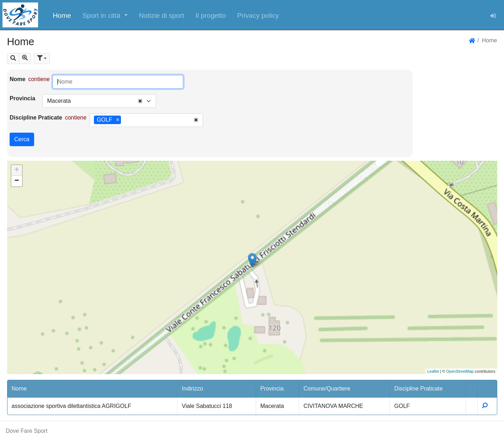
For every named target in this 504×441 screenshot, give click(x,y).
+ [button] (17, 170)
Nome (17, 79)
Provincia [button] (272, 389)
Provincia (22, 98)
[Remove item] (118, 120)
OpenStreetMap (460, 371)
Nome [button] (19, 389)
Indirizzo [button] (192, 389)
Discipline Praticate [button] (418, 389)
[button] (105, 15)
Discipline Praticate (36, 118)
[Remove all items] (140, 101)
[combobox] (99, 101)
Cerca (22, 139)
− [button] (17, 181)
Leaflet (433, 371)
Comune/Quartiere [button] (327, 389)
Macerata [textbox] (59, 101)
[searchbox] (125, 120)
